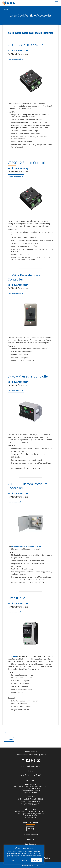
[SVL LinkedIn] (23, 760)
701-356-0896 (36, 801)
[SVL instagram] (33, 760)
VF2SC (18, 33)
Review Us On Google (31, 834)
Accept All (36, 860)
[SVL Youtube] (38, 760)
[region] (24, 855)
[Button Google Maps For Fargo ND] (31, 797)
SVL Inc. (36, 866)
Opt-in (31, 771)
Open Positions (30, 844)
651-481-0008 (36, 791)
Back (6, 10)
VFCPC (38, 33)
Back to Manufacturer (13, 733)
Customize (12, 860)
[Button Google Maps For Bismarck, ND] (31, 809)
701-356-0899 (32, 817)
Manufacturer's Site (16, 59)
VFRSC (25, 33)
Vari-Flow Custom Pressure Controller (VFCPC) (30, 546)
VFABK (11, 33)
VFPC (32, 33)
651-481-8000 (36, 789)
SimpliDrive (48, 33)
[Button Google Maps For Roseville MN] (30, 784)
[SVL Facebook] (28, 760)
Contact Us (9, 739)
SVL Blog (31, 829)
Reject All (24, 860)
